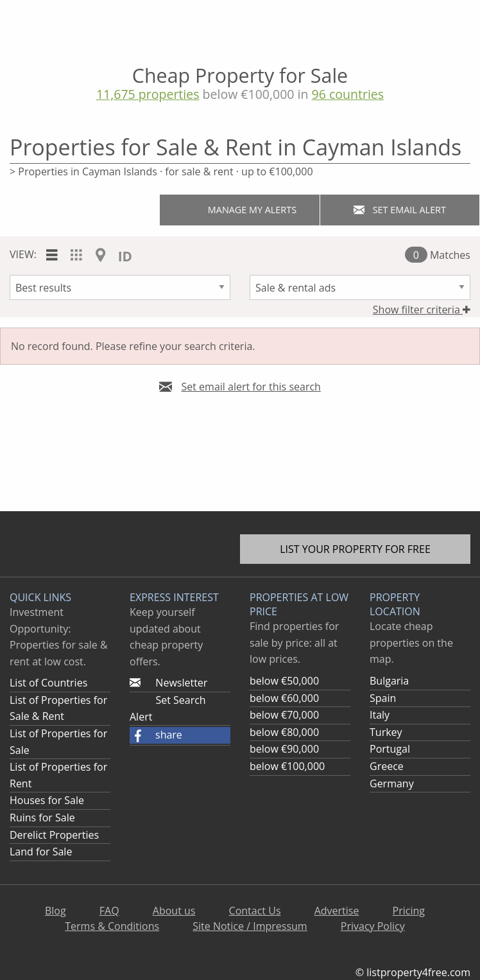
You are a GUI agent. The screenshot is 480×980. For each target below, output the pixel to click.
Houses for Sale (47, 800)
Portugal (390, 749)
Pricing (409, 911)
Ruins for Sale (42, 818)
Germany (392, 783)
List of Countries (48, 683)
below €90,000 (284, 749)
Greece (387, 766)
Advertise (337, 911)
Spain (383, 698)
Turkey (386, 732)
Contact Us (255, 911)
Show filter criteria (422, 310)
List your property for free (355, 549)
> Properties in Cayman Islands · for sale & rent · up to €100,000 (161, 171)
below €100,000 (287, 766)
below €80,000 (284, 732)
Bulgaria (389, 681)
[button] (180, 735)
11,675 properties (148, 94)
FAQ (109, 911)
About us (174, 911)
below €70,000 (284, 715)
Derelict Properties (54, 835)
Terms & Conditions (112, 926)
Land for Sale (41, 852)
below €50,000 (284, 681)
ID (125, 256)
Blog (56, 911)
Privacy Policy (373, 926)
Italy (380, 715)
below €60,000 (284, 698)
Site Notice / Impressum (250, 926)
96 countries (348, 94)
